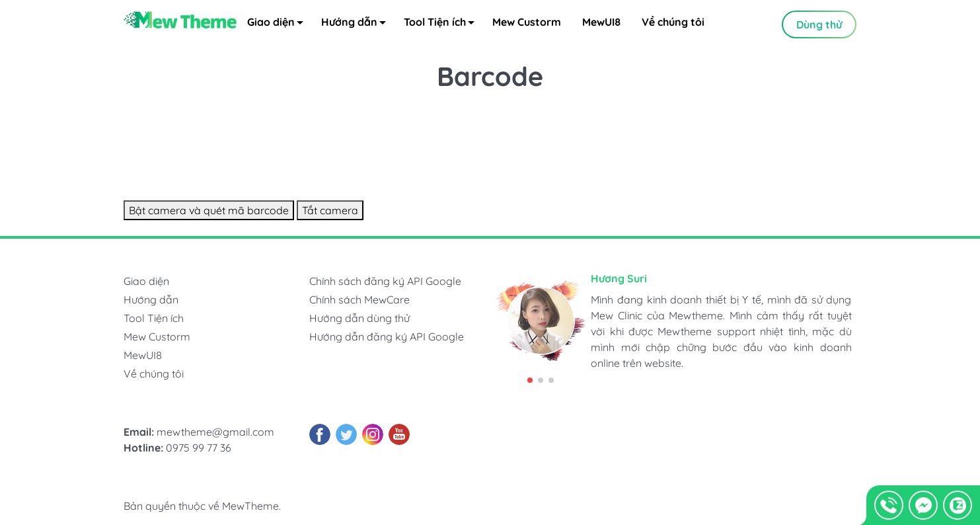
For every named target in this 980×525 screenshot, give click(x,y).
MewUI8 (601, 24)
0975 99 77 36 (199, 448)
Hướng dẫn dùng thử (359, 319)
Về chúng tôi (673, 24)
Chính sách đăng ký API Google (385, 282)
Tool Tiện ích (443, 26)
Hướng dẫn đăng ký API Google (387, 337)
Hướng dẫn (357, 26)
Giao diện (279, 26)
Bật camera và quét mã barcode (209, 211)
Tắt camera (330, 211)
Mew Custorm (527, 24)
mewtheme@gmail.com (215, 432)
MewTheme (250, 506)
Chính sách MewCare (359, 300)
